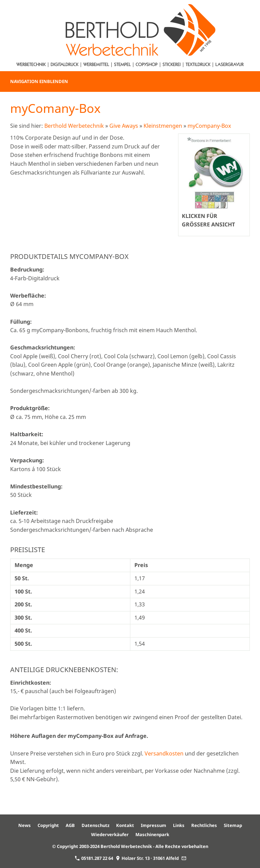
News (25, 825)
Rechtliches (204, 825)
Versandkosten (164, 753)
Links (179, 825)
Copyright (48, 825)
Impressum (154, 825)
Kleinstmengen (163, 126)
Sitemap (233, 825)
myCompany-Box (209, 126)
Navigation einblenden (39, 81)
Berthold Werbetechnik (74, 126)
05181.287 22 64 (94, 858)
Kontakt (125, 825)
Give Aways (124, 126)
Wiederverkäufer (110, 834)
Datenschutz (95, 825)
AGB (70, 825)
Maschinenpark (152, 834)
